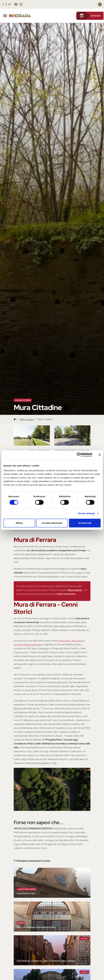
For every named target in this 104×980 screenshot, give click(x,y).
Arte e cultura (26, 419)
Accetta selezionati (52, 523)
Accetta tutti (85, 523)
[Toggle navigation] (5, 15)
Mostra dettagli (87, 513)
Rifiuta (19, 523)
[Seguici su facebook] (16, 5)
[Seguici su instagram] (21, 5)
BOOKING (90, 16)
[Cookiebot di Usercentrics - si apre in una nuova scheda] (79, 455)
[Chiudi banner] (99, 455)
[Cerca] (100, 4)
